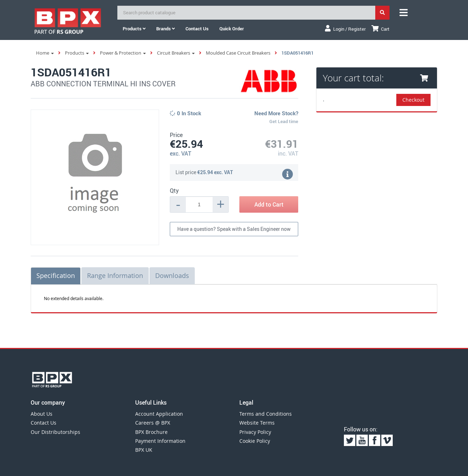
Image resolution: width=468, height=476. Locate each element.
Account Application (159, 414)
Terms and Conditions (266, 414)
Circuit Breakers (176, 53)
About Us (42, 414)
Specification (56, 275)
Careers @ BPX (153, 423)
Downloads (172, 275)
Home (45, 53)
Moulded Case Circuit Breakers (238, 53)
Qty (174, 191)
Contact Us (44, 423)
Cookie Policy (255, 441)
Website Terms (257, 423)
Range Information (115, 275)
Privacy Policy (255, 432)
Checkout (413, 100)
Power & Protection (123, 53)
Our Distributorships (55, 432)
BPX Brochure (151, 432)
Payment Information (160, 441)
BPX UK (144, 450)
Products (134, 29)
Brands (166, 29)
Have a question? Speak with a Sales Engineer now (234, 229)
